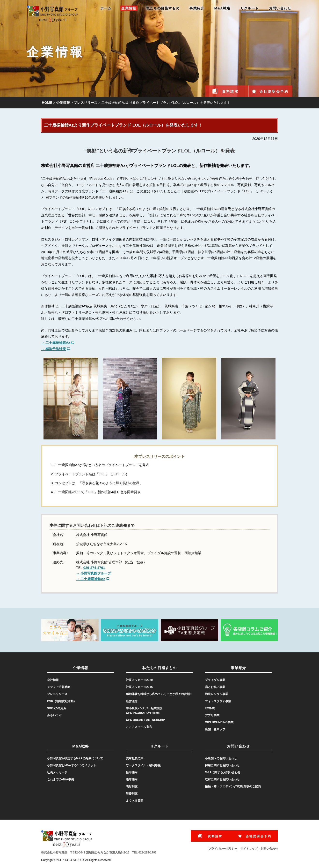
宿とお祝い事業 (215, 687)
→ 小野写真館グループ (94, 573)
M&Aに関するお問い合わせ (223, 772)
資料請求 (230, 91)
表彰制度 (132, 786)
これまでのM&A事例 (61, 779)
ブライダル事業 (215, 680)
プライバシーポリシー (223, 849)
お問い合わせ (280, 8)
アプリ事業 (212, 715)
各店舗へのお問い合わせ (221, 758)
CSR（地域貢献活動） (62, 701)
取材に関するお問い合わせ (222, 779)
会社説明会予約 (274, 91)
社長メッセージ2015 (139, 687)
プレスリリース (86, 103)
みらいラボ (54, 715)
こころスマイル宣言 (139, 727)
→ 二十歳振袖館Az (56, 343)
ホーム (106, 8)
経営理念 (132, 701)
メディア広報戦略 (59, 687)
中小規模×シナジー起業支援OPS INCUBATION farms (144, 711)
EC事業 (210, 708)
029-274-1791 (94, 568)
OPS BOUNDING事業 (219, 722)
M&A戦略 (222, 8)
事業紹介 (197, 8)
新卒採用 (132, 772)
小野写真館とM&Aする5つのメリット (72, 765)
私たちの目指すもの (163, 8)
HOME (47, 103)
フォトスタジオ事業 (218, 701)
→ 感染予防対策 (53, 349)
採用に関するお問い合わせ (222, 765)
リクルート (250, 8)
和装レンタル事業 (217, 694)
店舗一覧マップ (215, 729)
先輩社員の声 (135, 758)
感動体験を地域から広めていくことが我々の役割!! (159, 694)
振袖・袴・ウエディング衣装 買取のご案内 (233, 786)
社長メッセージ (57, 772)
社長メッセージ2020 (139, 680)
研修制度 (132, 793)
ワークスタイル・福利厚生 (143, 765)
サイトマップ (249, 849)
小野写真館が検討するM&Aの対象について (75, 758)
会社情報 (53, 680)
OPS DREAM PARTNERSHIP (145, 720)
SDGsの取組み (57, 708)
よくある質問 (135, 801)
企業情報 (129, 8)
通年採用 (132, 779)
